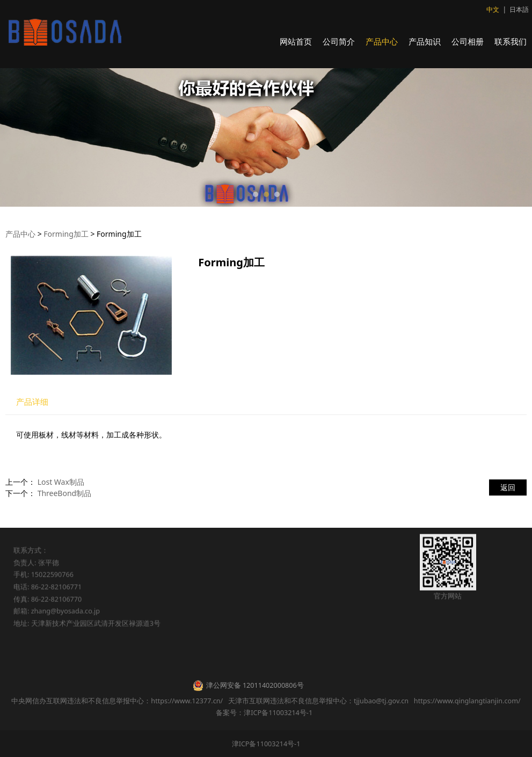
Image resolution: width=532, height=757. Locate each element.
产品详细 (32, 402)
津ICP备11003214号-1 (266, 744)
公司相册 (468, 41)
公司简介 (339, 41)
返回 (508, 487)
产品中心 (382, 41)
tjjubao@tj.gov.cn (381, 701)
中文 (493, 9)
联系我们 (511, 41)
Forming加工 (66, 234)
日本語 (519, 9)
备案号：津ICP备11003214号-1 (266, 713)
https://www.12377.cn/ (187, 701)
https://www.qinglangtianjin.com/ (467, 701)
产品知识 (425, 41)
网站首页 (296, 41)
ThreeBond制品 (65, 493)
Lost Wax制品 (61, 482)
